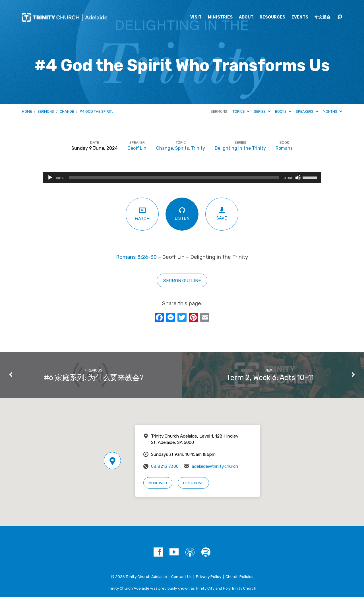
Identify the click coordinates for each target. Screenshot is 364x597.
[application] (182, 178)
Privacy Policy (209, 577)
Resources (272, 17)
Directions (193, 483)
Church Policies (239, 577)
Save (222, 214)
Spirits (182, 148)
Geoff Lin (137, 148)
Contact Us (181, 577)
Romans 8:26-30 (136, 257)
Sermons (46, 111)
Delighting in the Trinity (240, 148)
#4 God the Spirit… (97, 111)
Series (262, 111)
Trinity (198, 148)
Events (300, 17)
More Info (158, 483)
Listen (182, 214)
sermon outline (182, 281)
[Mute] (298, 178)
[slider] (174, 178)
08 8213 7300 (165, 466)
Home (27, 111)
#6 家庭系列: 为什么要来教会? (94, 378)
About (246, 17)
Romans (284, 148)
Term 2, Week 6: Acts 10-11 (270, 378)
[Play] (50, 178)
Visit (196, 17)
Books (283, 111)
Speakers (307, 111)
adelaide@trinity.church (215, 466)
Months (332, 111)
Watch (142, 214)
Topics (241, 111)
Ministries (220, 17)
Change (67, 111)
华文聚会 (322, 17)
